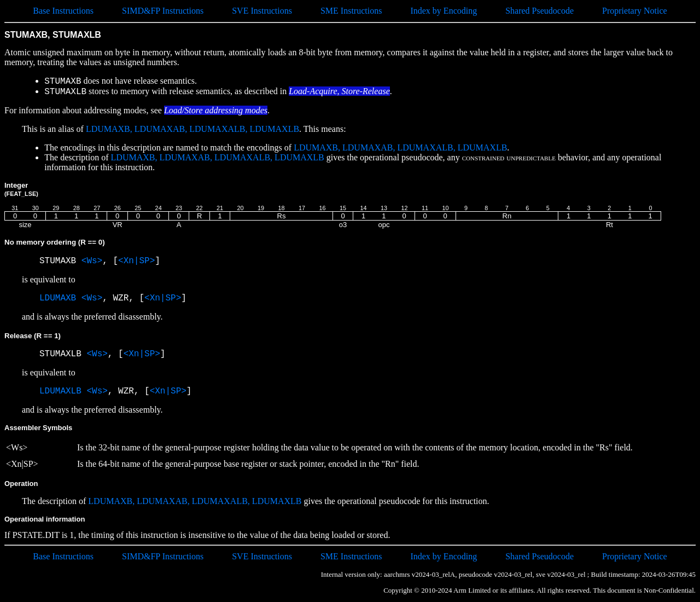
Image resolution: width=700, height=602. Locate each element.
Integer (21, 189)
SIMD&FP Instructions (163, 11)
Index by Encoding (444, 11)
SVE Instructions (262, 11)
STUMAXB (60, 261)
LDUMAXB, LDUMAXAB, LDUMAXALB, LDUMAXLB (192, 129)
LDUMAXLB (60, 391)
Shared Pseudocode (539, 11)
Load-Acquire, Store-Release (339, 91)
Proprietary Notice (635, 11)
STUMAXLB (63, 354)
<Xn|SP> (136, 261)
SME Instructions (351, 11)
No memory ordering (55, 242)
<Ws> (92, 261)
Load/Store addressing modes (216, 110)
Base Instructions (63, 11)
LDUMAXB (58, 298)
